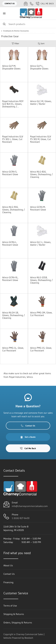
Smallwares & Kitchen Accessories (16, 31)
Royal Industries (17, 377)
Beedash (29, 638)
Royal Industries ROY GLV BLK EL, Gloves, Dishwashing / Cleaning (13, 104)
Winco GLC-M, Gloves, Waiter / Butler (41, 102)
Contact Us (10, 3)
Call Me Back (45, 4)
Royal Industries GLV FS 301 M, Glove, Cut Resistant (41, 139)
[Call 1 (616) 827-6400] (32, 4)
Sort (41, 44)
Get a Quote (28, 437)
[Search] (28, 24)
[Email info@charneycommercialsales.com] (26, 4)
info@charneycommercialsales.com (30, 506)
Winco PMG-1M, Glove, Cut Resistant (41, 314)
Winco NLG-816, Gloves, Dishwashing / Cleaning (41, 174)
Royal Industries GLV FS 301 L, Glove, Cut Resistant (13, 139)
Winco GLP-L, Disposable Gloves (39, 67)
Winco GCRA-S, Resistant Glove (10, 173)
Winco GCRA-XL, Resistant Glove (10, 279)
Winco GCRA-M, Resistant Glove (38, 208)
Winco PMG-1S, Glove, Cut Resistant (41, 349)
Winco (30, 377)
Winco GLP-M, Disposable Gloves (11, 67)
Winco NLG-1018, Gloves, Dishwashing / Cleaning (41, 280)
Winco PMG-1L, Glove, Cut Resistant (13, 349)
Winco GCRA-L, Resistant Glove (10, 243)
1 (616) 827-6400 (21, 518)
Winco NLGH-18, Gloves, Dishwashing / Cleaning (14, 315)
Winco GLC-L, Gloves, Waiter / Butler (41, 243)
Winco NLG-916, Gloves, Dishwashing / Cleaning (14, 210)
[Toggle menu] (4, 13)
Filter (15, 44)
